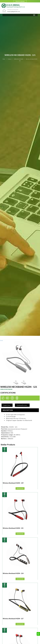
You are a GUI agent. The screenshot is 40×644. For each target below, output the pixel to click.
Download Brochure (22, 405)
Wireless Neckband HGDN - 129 (13, 483)
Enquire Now (7, 405)
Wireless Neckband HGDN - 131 (13, 528)
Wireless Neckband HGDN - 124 (13, 573)
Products (10, 59)
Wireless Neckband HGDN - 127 (13, 619)
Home (4, 59)
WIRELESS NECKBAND (19, 59)
